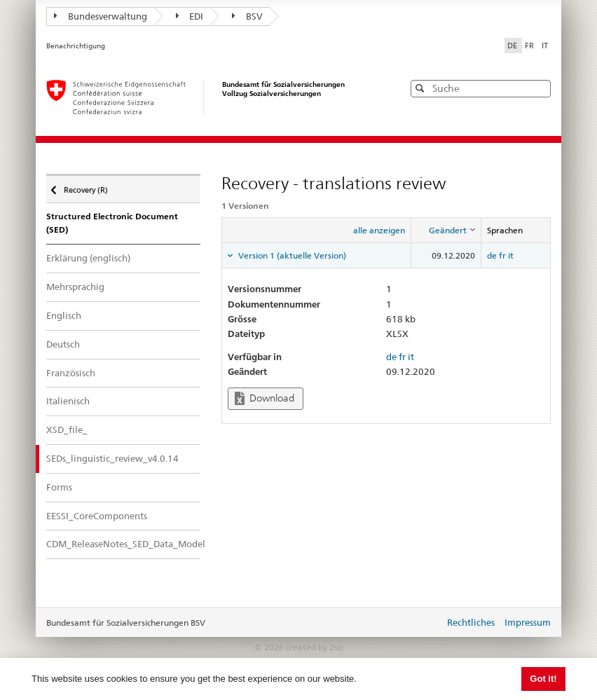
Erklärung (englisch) (88, 258)
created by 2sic (315, 647)
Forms (59, 487)
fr (502, 255)
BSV (247, 16)
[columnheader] (446, 231)
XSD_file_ (67, 430)
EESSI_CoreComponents (97, 516)
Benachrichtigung (76, 46)
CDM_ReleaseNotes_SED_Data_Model (123, 544)
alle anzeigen (379, 230)
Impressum (528, 622)
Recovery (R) (85, 186)
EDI (190, 16)
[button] (539, 88)
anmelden (423, 624)
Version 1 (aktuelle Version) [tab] (291, 255)
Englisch (64, 315)
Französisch (71, 373)
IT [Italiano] (545, 46)
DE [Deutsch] (513, 46)
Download (265, 398)
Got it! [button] (543, 679)
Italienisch (68, 401)
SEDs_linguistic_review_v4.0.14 (112, 458)
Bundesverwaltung (101, 16)
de (492, 255)
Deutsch (63, 344)
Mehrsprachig (75, 287)
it (511, 255)
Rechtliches (471, 622)
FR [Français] (530, 46)
